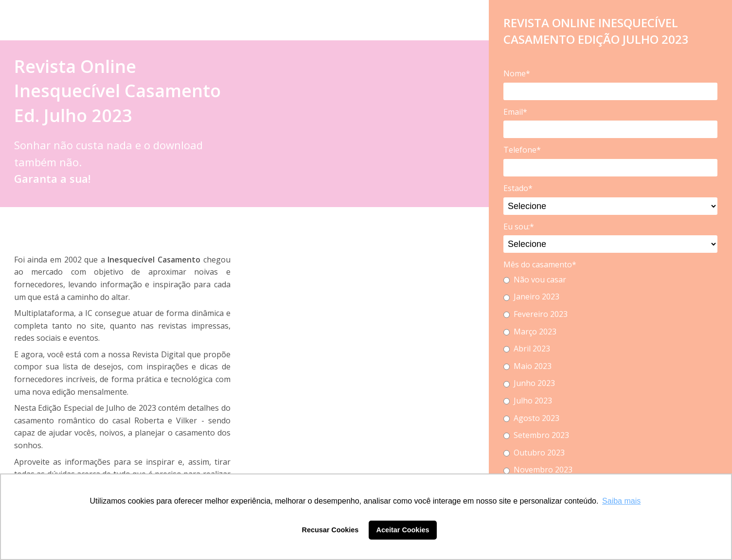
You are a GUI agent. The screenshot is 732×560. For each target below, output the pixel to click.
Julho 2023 (528, 401)
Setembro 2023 (536, 435)
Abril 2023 (527, 349)
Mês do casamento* (540, 264)
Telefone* (522, 150)
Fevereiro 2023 (536, 314)
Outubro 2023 (534, 453)
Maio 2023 (527, 366)
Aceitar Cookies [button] (403, 530)
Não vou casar (535, 280)
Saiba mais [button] (621, 501)
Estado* (518, 188)
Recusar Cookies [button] (330, 530)
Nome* (517, 73)
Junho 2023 (529, 383)
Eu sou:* (519, 227)
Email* (515, 112)
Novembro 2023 (538, 470)
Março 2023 (530, 332)
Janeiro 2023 (531, 297)
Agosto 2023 (531, 418)
